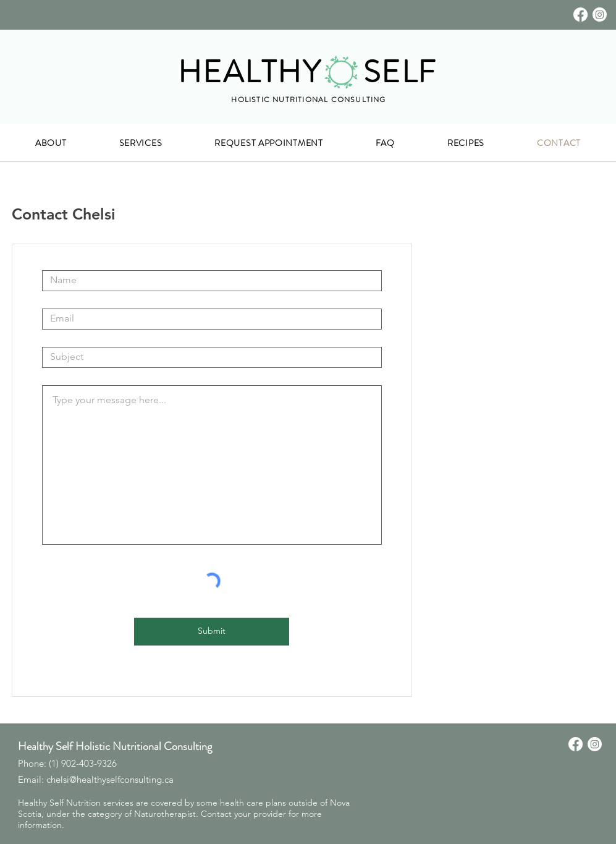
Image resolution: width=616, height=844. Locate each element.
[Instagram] (600, 15)
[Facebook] (580, 15)
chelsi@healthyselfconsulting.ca (110, 779)
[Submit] (212, 632)
